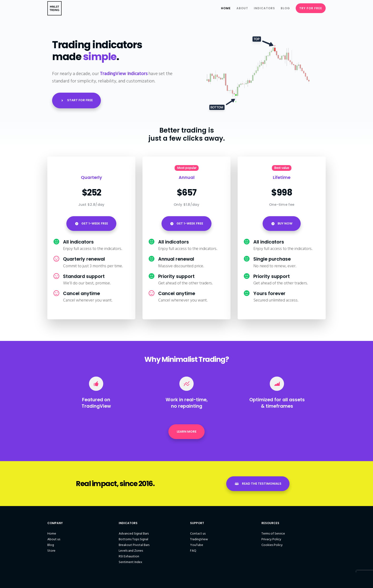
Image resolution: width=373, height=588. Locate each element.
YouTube (197, 546)
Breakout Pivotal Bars (134, 546)
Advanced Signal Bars (134, 535)
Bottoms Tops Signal (133, 541)
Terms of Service (273, 535)
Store (51, 552)
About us (54, 541)
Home (52, 535)
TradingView (199, 541)
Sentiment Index (130, 563)
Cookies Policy (272, 546)
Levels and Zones (131, 552)
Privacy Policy (271, 541)
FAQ (193, 552)
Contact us (198, 535)
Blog (51, 546)
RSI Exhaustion (129, 558)
